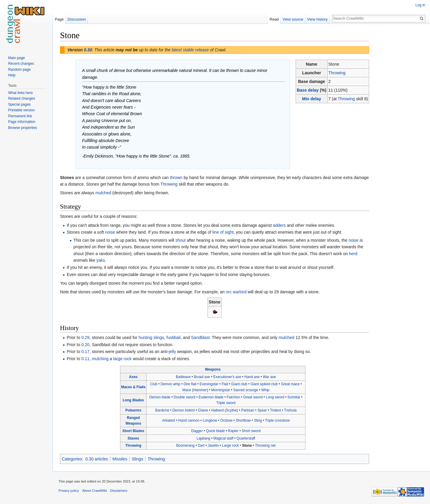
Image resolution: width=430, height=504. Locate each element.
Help (12, 75)
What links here (20, 93)
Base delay (308, 90)
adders (279, 225)
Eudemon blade (211, 397)
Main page (16, 58)
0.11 (85, 359)
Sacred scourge (246, 390)
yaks (101, 260)
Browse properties (23, 128)
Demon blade (160, 397)
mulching (100, 359)
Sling (258, 420)
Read (274, 19)
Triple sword (226, 403)
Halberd (218, 410)
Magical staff (224, 438)
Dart (201, 446)
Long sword (275, 397)
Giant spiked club (264, 384)
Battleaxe (183, 377)
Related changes (21, 98)
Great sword (253, 397)
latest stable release (190, 50)
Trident (275, 410)
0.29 (85, 337)
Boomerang (185, 446)
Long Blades (133, 400)
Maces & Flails (133, 387)
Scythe (231, 410)
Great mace (290, 384)
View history (317, 19)
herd (353, 254)
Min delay (311, 99)
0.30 (88, 50)
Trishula (290, 410)
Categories (72, 459)
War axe (269, 377)
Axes (133, 377)
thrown (176, 178)
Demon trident (184, 410)
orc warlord (236, 292)
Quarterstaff (246, 438)
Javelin (213, 446)
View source (293, 19)
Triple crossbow (277, 420)
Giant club (239, 384)
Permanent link (20, 116)
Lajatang (203, 438)
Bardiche (162, 410)
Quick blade (215, 431)
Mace (187, 390)
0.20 (85, 345)
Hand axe (252, 377)
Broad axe (202, 377)
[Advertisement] (399, 119)
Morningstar (221, 390)
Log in (420, 5)
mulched (103, 193)
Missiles (120, 459)
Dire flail (190, 384)
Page (59, 19)
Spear (262, 410)
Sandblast (200, 337)
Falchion (233, 397)
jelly (172, 352)
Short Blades (133, 431)
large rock (122, 359)
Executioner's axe (227, 377)
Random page (19, 70)
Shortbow (243, 420)
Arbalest (169, 420)
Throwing (337, 73)
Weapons (213, 369)
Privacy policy (69, 491)
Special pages (19, 104)
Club (154, 384)
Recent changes (21, 64)
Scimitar (294, 397)
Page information (22, 122)
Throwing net (265, 446)
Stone (247, 446)
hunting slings (151, 337)
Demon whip (171, 384)
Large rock (231, 446)
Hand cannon (189, 420)
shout (180, 240)
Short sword (251, 431)
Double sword (184, 397)
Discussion (77, 19)
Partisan (248, 410)
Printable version (21, 110)
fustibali (173, 337)
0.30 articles (97, 459)
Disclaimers (119, 491)
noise (110, 232)
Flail (225, 384)
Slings (137, 459)
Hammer (200, 390)
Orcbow (226, 420)
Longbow (210, 420)
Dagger (197, 431)
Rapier (233, 431)
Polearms (133, 410)
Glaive (203, 410)
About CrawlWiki (95, 491)
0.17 (85, 352)
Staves (133, 438)
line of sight (223, 232)
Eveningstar (209, 384)
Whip (265, 390)
